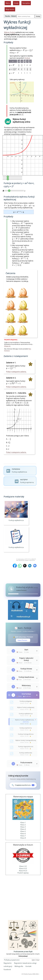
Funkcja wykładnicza (16, 519)
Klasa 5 (23, 831)
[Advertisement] (21, 898)
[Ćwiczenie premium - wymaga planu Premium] (23, 305)
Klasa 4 (23, 829)
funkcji (27, 58)
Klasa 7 (23, 836)
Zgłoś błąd (36, 960)
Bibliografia (19, 966)
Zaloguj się (7, 346)
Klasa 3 (23, 827)
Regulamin (8, 963)
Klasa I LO (23, 866)
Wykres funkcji (10, 32)
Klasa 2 (23, 825)
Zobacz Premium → (23, 640)
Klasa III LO (23, 871)
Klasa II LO (23, 868)
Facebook (7, 969)
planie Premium (22, 590)
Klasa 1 (23, 823)
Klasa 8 (23, 838)
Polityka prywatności (12, 960)
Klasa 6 (23, 834)
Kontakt (28, 966)
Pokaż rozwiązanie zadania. (16, 372)
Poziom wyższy (23, 873)
